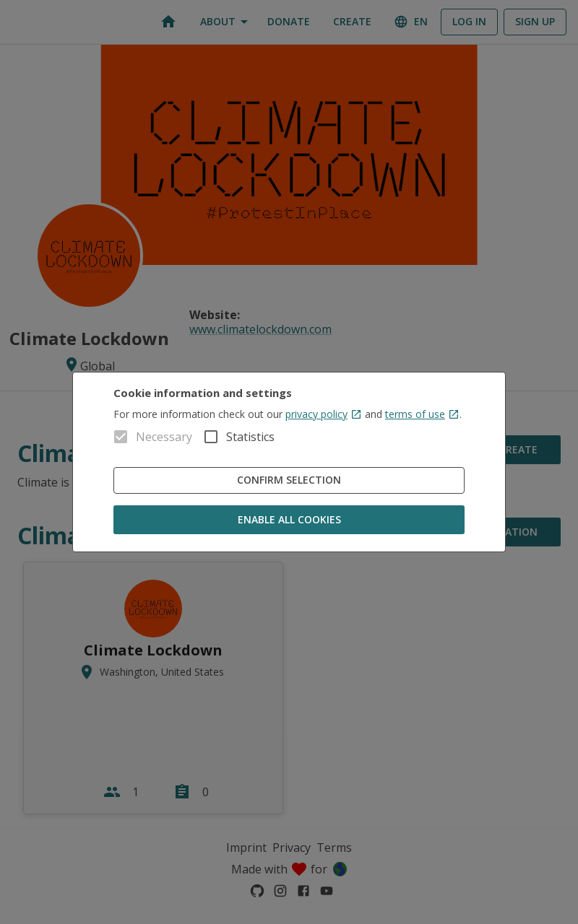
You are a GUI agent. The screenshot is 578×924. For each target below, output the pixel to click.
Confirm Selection (289, 480)
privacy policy (324, 414)
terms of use (422, 414)
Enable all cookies (289, 520)
